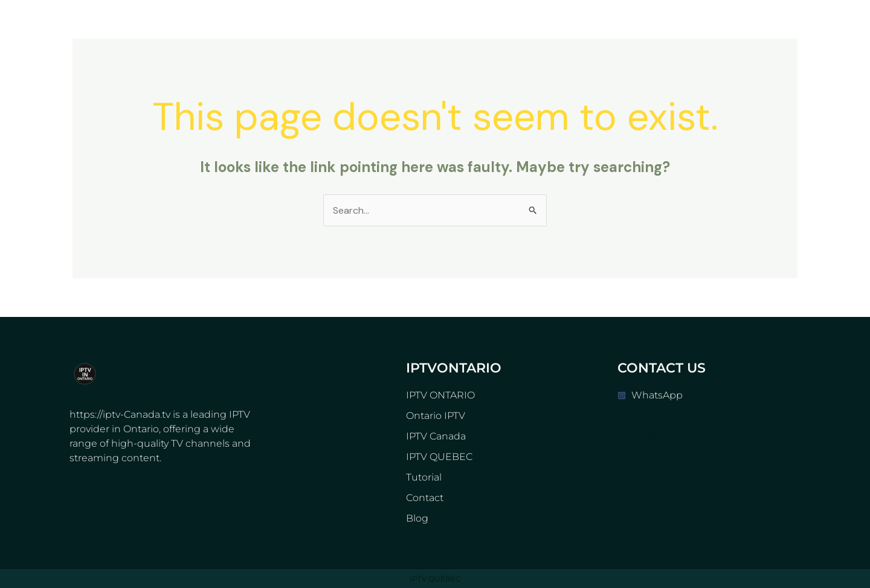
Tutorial (424, 477)
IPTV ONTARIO (440, 395)
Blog (417, 518)
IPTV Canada (436, 436)
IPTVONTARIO (454, 368)
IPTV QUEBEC (439, 457)
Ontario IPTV (436, 416)
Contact (425, 498)
